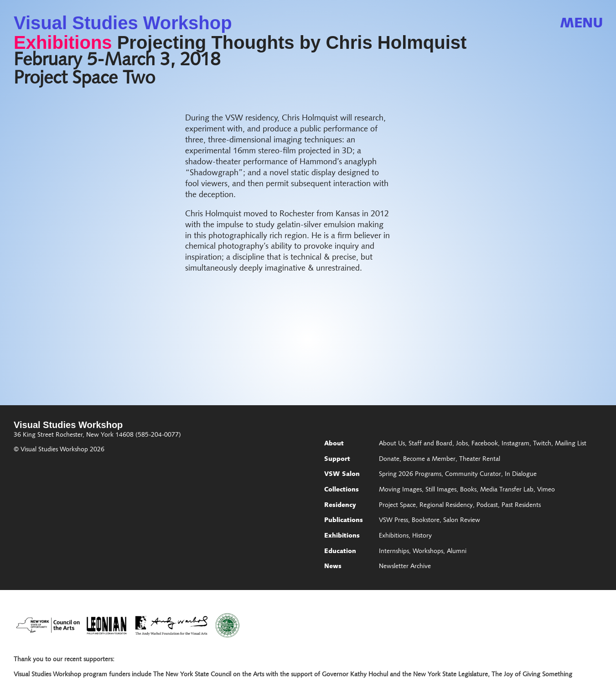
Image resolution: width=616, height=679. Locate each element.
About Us (392, 444)
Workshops (428, 552)
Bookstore (426, 521)
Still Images (441, 490)
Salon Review (462, 521)
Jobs (462, 444)
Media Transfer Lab (507, 490)
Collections (342, 490)
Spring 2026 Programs (410, 475)
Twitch (542, 444)
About (334, 444)
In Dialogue (521, 475)
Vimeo (546, 490)
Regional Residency (446, 506)
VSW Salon (342, 475)
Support (337, 460)
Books (468, 490)
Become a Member (429, 460)
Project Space (397, 506)
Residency (340, 506)
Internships (394, 552)
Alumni (457, 552)
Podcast (487, 506)
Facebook (485, 444)
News (333, 567)
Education (340, 552)
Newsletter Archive (405, 567)
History (422, 536)
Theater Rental (480, 460)
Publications (344, 521)
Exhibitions (63, 42)
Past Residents (521, 506)
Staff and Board (430, 444)
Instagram (515, 444)
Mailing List (571, 444)
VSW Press (393, 521)
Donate (389, 460)
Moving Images (400, 490)
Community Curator (473, 475)
